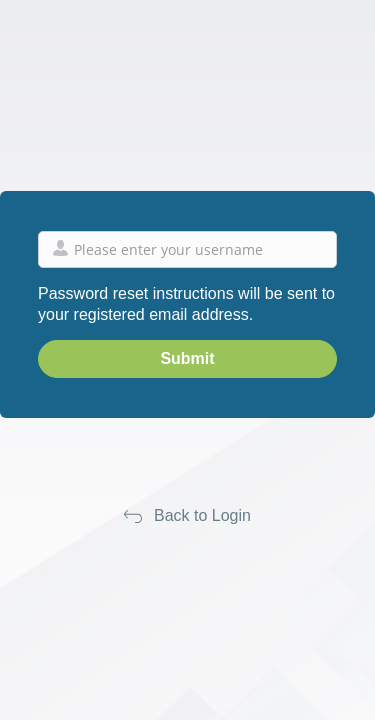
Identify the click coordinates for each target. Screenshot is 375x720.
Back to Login (202, 515)
